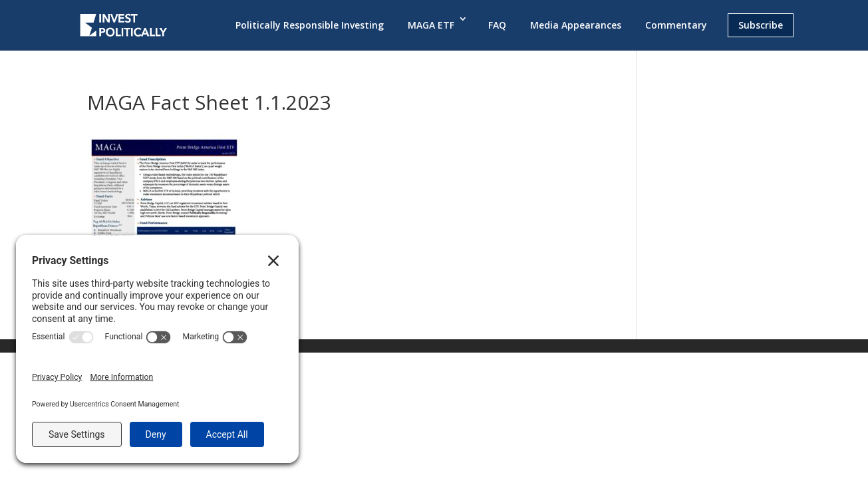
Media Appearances (576, 25)
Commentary (676, 25)
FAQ (497, 25)
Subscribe (761, 25)
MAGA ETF (431, 25)
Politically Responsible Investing (310, 25)
